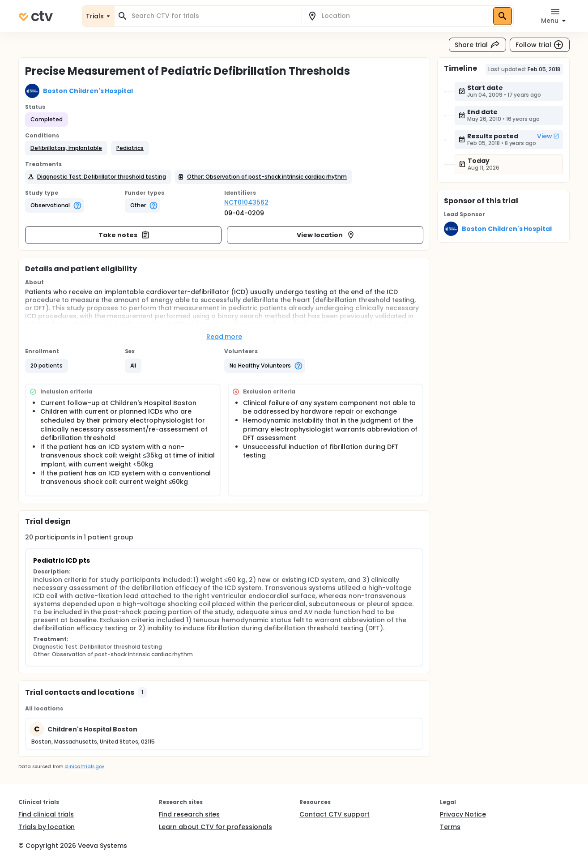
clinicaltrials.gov (84, 767)
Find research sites (189, 814)
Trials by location (47, 827)
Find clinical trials (46, 814)
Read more (224, 337)
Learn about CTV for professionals (215, 827)
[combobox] (213, 16)
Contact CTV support (334, 814)
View (548, 136)
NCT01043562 (246, 202)
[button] (66, 148)
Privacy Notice (463, 814)
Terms (450, 827)
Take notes (124, 235)
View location (326, 235)
